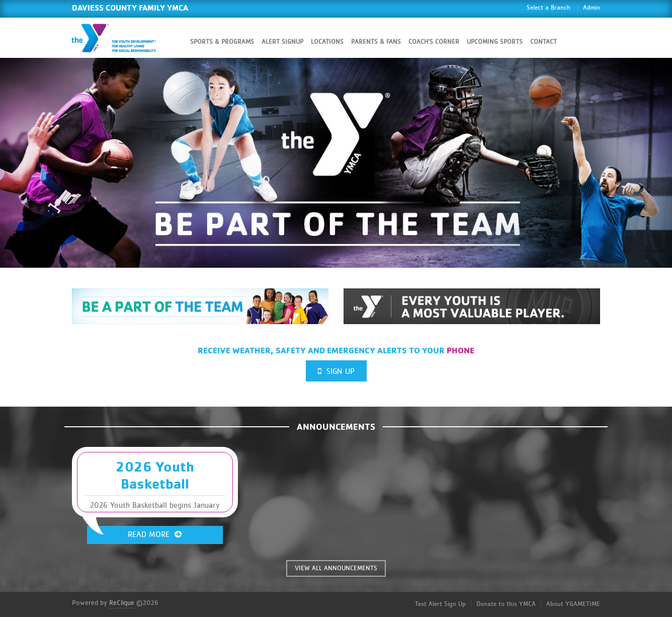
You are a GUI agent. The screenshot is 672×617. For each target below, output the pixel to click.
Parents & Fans (376, 42)
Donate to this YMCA (506, 604)
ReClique (122, 603)
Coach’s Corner (434, 42)
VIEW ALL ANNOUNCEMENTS (336, 568)
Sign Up (336, 371)
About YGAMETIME (573, 604)
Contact (543, 42)
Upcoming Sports (495, 42)
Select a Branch (549, 8)
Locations (327, 42)
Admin (592, 8)
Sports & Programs (222, 42)
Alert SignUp (282, 42)
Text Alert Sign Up (440, 604)
